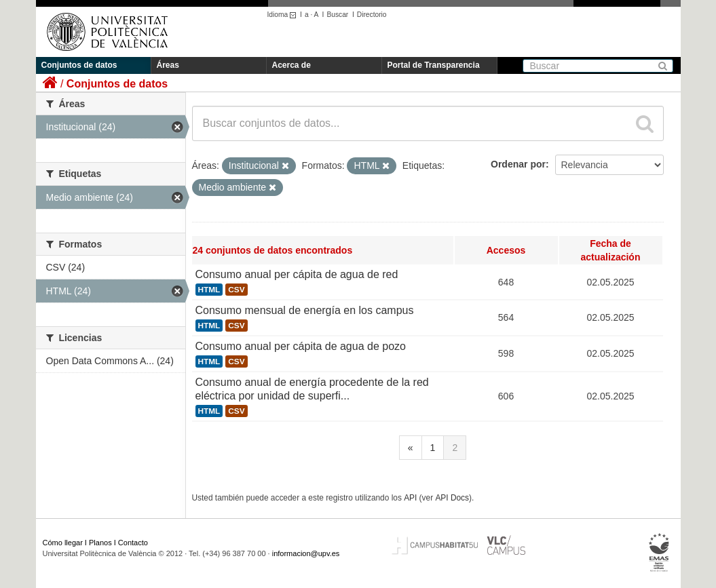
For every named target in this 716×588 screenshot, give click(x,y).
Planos (100, 543)
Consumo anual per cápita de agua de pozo (301, 346)
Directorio (372, 15)
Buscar (337, 15)
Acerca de (291, 65)
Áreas (168, 65)
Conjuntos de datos (79, 65)
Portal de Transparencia (434, 65)
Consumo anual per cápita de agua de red (297, 274)
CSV (236, 290)
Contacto (133, 543)
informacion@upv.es (306, 553)
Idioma (284, 15)
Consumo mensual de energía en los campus (305, 310)
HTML (209, 290)
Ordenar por (518, 164)
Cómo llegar (63, 543)
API (410, 498)
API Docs (452, 498)
